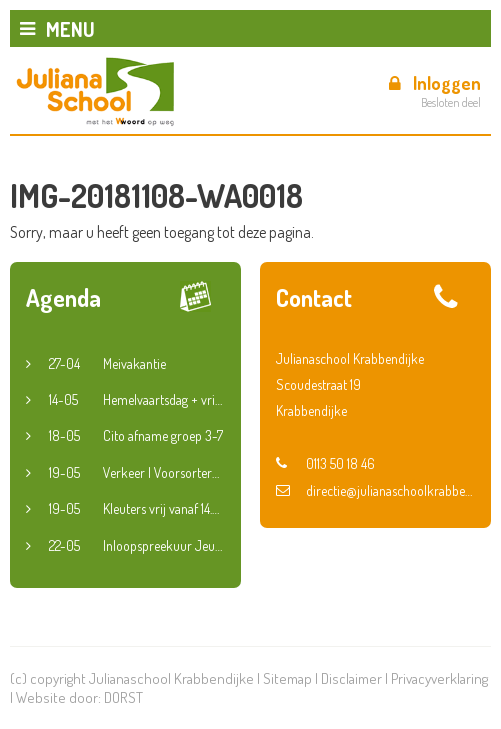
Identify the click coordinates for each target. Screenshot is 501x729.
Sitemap (287, 678)
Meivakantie (107, 364)
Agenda (63, 297)
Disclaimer (351, 678)
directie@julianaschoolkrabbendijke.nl (375, 490)
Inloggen (435, 83)
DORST (123, 697)
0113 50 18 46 (325, 463)
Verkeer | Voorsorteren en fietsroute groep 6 (137, 473)
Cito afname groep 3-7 (136, 436)
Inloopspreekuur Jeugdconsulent (137, 546)
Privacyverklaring (439, 678)
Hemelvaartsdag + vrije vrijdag (137, 400)
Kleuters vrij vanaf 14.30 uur (137, 509)
